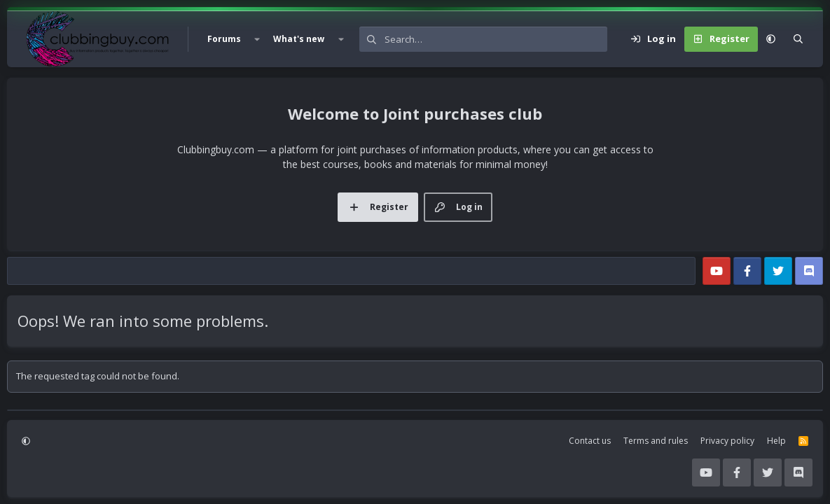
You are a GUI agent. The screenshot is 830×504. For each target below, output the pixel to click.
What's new (299, 39)
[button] (257, 39)
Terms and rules (656, 441)
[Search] (496, 39)
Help (776, 441)
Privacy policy (727, 441)
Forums (224, 39)
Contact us (590, 441)
